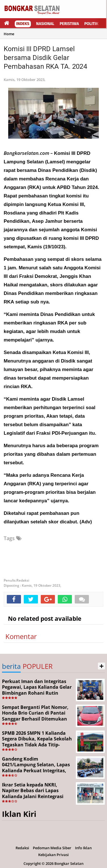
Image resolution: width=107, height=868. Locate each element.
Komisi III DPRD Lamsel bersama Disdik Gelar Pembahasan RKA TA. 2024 (45, 58)
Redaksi (22, 848)
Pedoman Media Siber (52, 848)
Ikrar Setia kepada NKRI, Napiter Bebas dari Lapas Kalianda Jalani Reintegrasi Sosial (33, 794)
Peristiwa (69, 24)
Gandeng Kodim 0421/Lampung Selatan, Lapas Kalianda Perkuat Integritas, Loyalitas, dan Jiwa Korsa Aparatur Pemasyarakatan (36, 771)
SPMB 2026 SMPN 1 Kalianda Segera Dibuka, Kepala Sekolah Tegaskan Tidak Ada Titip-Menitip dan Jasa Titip (37, 742)
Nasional (45, 24)
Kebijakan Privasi (53, 855)
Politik (91, 24)
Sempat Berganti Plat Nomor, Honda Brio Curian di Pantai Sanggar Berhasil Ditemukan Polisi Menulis (35, 716)
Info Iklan (83, 848)
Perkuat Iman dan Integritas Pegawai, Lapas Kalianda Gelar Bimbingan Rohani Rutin (37, 687)
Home (9, 34)
